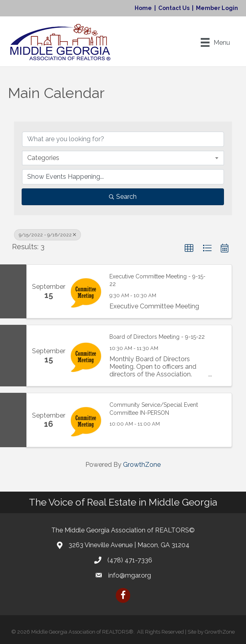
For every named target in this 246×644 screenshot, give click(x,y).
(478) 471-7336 (130, 560)
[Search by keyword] (123, 139)
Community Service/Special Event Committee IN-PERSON (154, 409)
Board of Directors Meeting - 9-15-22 (157, 337)
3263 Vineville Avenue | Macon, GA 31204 (129, 545)
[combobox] (123, 158)
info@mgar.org (130, 575)
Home (143, 8)
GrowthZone (142, 465)
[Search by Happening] (123, 177)
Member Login (217, 8)
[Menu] (215, 42)
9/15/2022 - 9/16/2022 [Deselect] (47, 235)
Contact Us (174, 8)
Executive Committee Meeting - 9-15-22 (157, 280)
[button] (189, 248)
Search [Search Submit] (123, 197)
